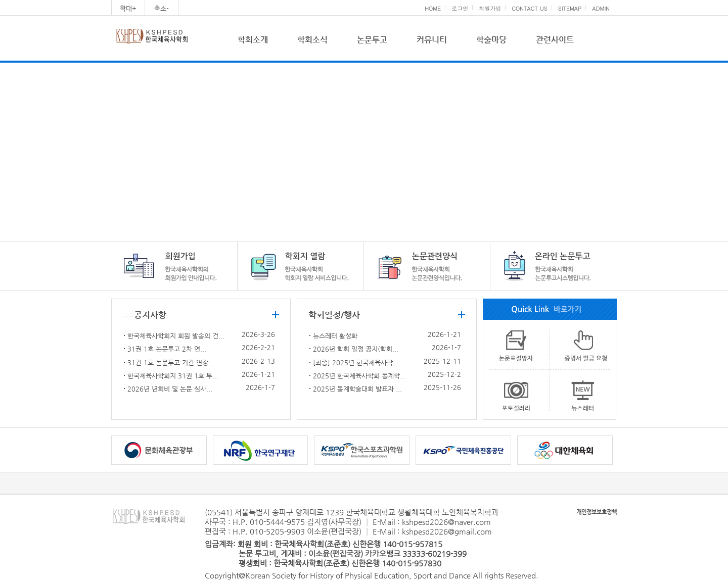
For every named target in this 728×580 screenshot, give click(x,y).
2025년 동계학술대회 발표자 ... (357, 389)
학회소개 (253, 40)
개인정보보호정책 (597, 512)
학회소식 (312, 40)
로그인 (460, 8)
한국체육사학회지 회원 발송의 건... (176, 336)
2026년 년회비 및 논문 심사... (170, 389)
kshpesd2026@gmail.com (447, 531)
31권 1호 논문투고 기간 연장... (171, 362)
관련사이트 (555, 40)
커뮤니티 (432, 40)
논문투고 (372, 40)
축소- (162, 8)
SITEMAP (570, 8)
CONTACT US (530, 8)
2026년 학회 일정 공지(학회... (356, 349)
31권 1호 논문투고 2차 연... (167, 349)
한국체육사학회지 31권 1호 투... (173, 376)
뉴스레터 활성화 (335, 336)
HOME (433, 8)
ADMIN (601, 8)
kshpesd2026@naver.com (446, 522)
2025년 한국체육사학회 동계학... (359, 376)
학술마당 (491, 40)
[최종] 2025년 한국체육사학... (356, 362)
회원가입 (490, 8)
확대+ (128, 8)
